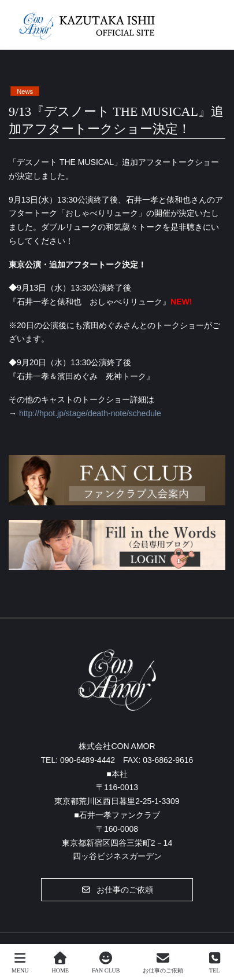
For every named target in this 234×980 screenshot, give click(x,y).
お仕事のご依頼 (163, 963)
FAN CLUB (106, 963)
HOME (60, 963)
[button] (117, 890)
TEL (214, 963)
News (25, 91)
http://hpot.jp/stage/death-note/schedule (90, 413)
